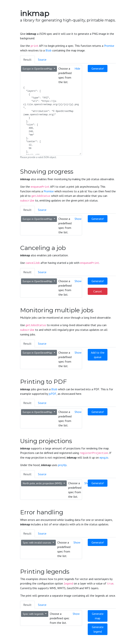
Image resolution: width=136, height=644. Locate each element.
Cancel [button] (98, 291)
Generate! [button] (98, 68)
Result (27, 59)
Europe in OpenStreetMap (38, 69)
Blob (48, 50)
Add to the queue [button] (98, 355)
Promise (109, 46)
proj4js (62, 465)
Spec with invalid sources (37, 543)
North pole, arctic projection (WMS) (43, 483)
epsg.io (104, 457)
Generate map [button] (98, 616)
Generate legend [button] (98, 629)
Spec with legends (34, 614)
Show (78, 219)
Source (42, 59)
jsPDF (53, 394)
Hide (77, 68)
